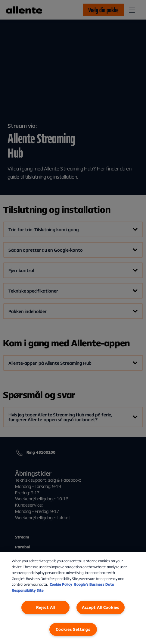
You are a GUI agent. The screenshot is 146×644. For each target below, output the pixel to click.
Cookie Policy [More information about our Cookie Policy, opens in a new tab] (61, 584)
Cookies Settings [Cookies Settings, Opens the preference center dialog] (73, 629)
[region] (73, 598)
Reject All (46, 607)
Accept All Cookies (101, 607)
